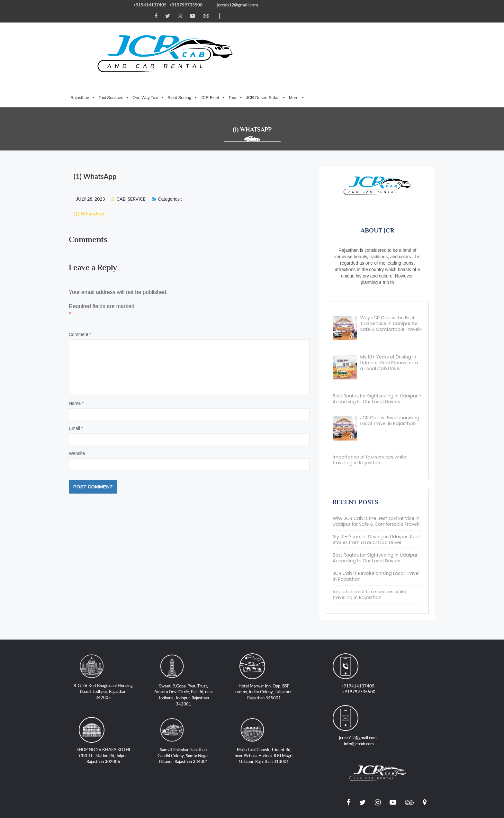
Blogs (342, 732)
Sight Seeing (277, 26)
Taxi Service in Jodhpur (121, 732)
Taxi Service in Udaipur (238, 732)
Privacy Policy (154, 740)
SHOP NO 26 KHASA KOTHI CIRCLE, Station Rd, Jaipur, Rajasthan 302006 (109, 697)
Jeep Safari (370, 732)
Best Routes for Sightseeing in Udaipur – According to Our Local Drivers (377, 502)
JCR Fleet (307, 26)
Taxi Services (208, 26)
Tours (397, 732)
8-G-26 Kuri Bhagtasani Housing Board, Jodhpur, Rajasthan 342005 (109, 638)
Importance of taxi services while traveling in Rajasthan (369, 539)
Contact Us (116, 740)
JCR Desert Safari (360, 26)
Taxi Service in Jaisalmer (300, 732)
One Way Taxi (243, 26)
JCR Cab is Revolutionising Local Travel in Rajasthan (376, 521)
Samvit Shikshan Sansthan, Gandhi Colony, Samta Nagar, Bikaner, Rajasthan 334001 (189, 700)
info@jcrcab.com (406, 641)
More (391, 26)
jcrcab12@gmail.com (238, 5)
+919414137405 (150, 5)
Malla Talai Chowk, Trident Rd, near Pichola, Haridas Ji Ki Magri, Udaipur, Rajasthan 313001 (270, 700)
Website (77, 403)
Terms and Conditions (203, 740)
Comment (80, 284)
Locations (83, 740)
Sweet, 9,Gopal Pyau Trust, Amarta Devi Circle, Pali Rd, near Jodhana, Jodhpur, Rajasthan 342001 (189, 642)
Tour (329, 26)
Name (76, 353)
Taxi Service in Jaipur (180, 732)
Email (76, 378)
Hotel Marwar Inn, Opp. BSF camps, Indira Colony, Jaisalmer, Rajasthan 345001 (270, 642)
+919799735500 (186, 5)
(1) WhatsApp (89, 161)
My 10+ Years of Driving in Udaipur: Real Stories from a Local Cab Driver (376, 484)
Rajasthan (177, 26)
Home (79, 732)
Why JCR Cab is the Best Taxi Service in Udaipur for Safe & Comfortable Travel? (377, 466)
